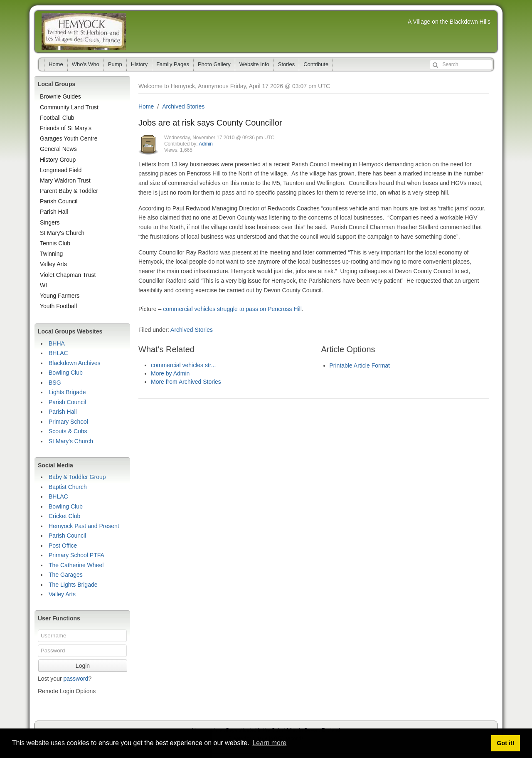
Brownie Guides (60, 96)
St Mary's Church (62, 233)
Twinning (51, 254)
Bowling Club (66, 373)
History (139, 64)
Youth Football (58, 306)
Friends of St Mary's (66, 128)
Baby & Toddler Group (77, 477)
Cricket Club (64, 516)
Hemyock (84, 32)
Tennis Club (55, 243)
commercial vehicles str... (183, 365)
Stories (286, 64)
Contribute (316, 64)
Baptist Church (68, 487)
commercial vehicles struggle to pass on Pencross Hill (232, 309)
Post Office (63, 546)
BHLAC (58, 353)
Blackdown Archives (75, 363)
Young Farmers (60, 296)
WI (43, 285)
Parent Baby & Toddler (69, 191)
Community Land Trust (69, 107)
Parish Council (59, 201)
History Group (58, 160)
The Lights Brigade (73, 585)
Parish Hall (54, 212)
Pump (115, 64)
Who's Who (86, 64)
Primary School (68, 422)
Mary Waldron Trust (65, 180)
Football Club (57, 118)
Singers (50, 222)
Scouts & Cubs (68, 431)
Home (56, 64)
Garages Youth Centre (69, 138)
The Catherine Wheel (76, 565)
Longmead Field (61, 170)
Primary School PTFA (76, 555)
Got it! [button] (505, 743)
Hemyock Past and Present (84, 526)
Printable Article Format (360, 365)
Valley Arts (53, 264)
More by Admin (170, 373)
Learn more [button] (269, 743)
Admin (206, 144)
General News (58, 149)
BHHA (57, 343)
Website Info (254, 64)
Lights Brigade (67, 392)
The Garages (66, 575)
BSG (55, 383)
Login (83, 666)
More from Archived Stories (186, 382)
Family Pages (173, 64)
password (76, 679)
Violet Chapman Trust (68, 275)
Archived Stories (183, 106)
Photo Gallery (214, 64)
